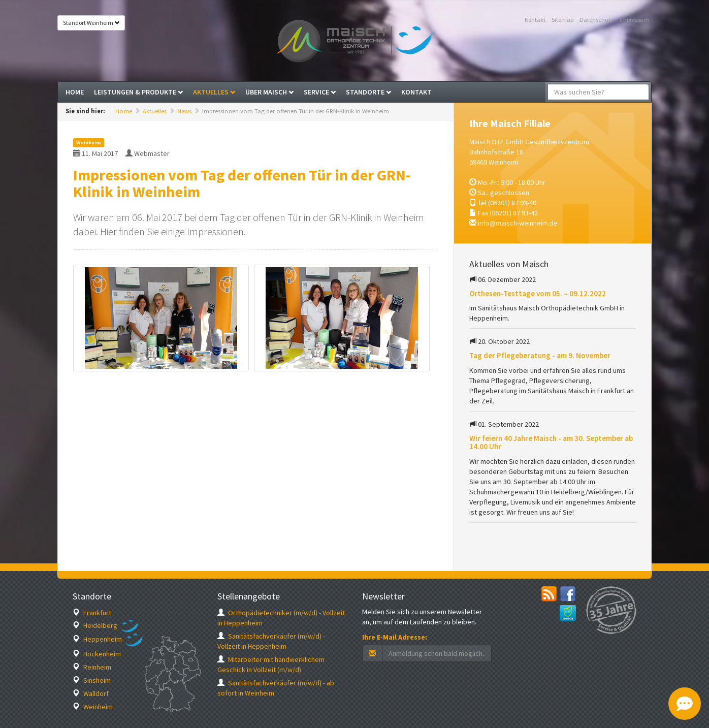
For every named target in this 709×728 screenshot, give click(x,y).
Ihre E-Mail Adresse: (395, 637)
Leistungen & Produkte (138, 92)
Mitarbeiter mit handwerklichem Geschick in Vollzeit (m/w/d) (271, 664)
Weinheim (93, 707)
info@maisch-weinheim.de (518, 223)
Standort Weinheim (91, 23)
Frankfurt (92, 613)
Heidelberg (95, 625)
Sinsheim (92, 680)
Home (75, 92)
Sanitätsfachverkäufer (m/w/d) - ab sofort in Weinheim (276, 688)
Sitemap (562, 20)
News (184, 111)
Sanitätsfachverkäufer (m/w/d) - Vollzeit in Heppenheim (271, 641)
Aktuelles (214, 92)
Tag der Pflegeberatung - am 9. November (540, 355)
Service (320, 92)
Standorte (368, 92)
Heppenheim (97, 639)
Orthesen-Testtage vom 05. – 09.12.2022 (538, 293)
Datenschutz (597, 20)
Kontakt (535, 20)
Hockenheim (97, 654)
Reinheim (92, 667)
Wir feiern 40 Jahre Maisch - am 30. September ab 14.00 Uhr (551, 442)
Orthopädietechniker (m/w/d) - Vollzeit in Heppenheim (281, 618)
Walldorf (91, 693)
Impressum (634, 20)
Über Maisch (269, 92)
